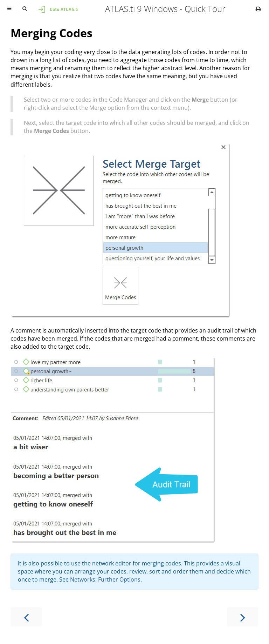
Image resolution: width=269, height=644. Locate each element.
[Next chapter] (243, 617)
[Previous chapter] (26, 617)
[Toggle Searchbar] (25, 9)
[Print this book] (258, 9)
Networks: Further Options (105, 579)
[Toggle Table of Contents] (9, 9)
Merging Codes (51, 33)
